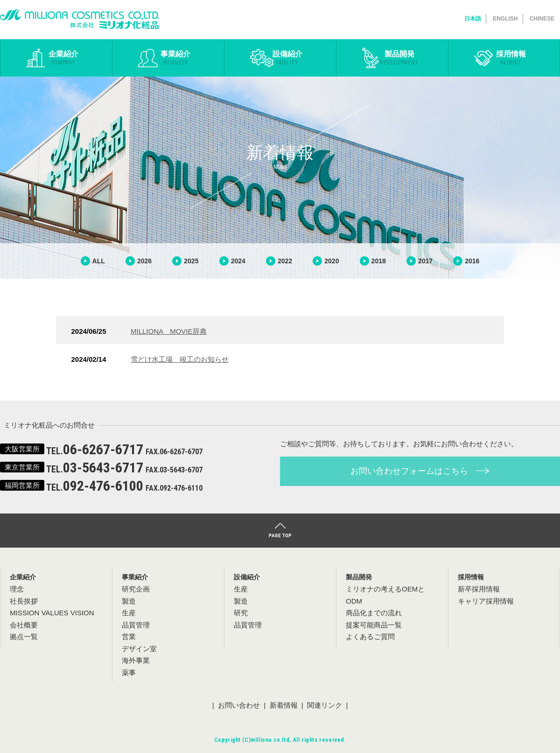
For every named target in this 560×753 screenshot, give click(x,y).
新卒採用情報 (479, 589)
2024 (238, 261)
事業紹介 (175, 58)
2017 (425, 261)
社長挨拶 (24, 601)
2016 (472, 261)
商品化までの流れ (374, 613)
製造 (241, 601)
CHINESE (542, 19)
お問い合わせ (239, 705)
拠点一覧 (24, 637)
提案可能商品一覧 (374, 625)
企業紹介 (63, 58)
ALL (99, 261)
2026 (144, 261)
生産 (241, 589)
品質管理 (248, 625)
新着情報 (284, 705)
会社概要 (24, 625)
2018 (379, 261)
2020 (332, 261)
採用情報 (511, 58)
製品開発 (399, 58)
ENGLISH (505, 19)
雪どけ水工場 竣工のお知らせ (180, 359)
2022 (285, 261)
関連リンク (325, 705)
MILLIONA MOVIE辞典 (169, 331)
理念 (17, 589)
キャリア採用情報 (486, 601)
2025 (191, 261)
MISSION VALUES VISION (52, 613)
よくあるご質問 (370, 637)
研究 (241, 613)
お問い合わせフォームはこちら (420, 471)
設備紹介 (287, 58)
